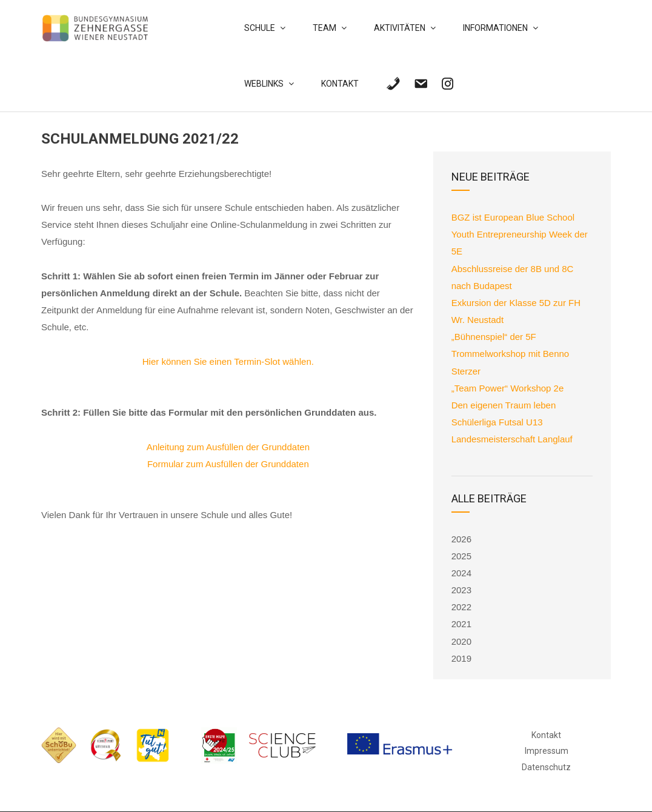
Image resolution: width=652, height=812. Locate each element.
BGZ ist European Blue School (514, 217)
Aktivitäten (400, 28)
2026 (461, 539)
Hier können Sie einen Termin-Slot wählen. (228, 361)
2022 (461, 607)
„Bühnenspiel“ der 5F (494, 337)
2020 (461, 641)
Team (324, 28)
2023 (461, 590)
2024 (461, 573)
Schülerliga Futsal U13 (497, 422)
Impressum (547, 751)
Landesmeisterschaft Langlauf (512, 439)
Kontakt (340, 84)
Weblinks (264, 84)
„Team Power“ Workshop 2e (508, 388)
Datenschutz (546, 767)
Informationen (495, 28)
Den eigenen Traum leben (504, 405)
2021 (461, 624)
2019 (461, 658)
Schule (260, 28)
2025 (461, 556)
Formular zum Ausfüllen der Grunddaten (228, 464)
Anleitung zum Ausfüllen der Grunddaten (228, 447)
